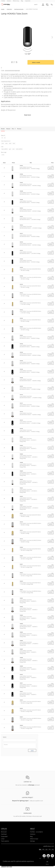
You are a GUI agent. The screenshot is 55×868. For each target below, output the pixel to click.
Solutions (33, 834)
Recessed (4, 832)
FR (43, 850)
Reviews (19, 129)
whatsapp (31, 785)
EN (40, 850)
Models (3, 129)
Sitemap (32, 841)
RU (53, 850)
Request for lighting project (20, 801)
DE (46, 850)
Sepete (51, 168)
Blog (31, 836)
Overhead (4, 834)
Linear (3, 839)
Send (32, 750)
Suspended (4, 836)
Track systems (5, 841)
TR (50, 850)
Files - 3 (14, 129)
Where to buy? (34, 839)
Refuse (47, 864)
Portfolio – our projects (36, 832)
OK (47, 862)
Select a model (36, 62)
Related (8, 129)
